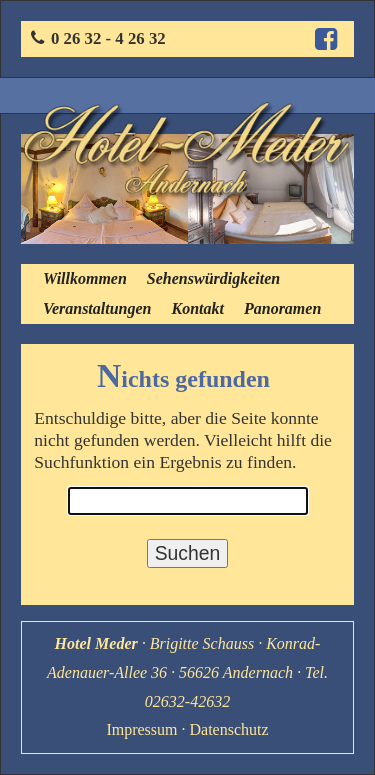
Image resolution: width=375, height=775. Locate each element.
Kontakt (197, 308)
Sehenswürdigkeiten (213, 278)
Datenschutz (229, 729)
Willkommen (85, 278)
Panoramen (282, 308)
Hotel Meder (96, 643)
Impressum (141, 729)
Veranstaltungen (97, 308)
